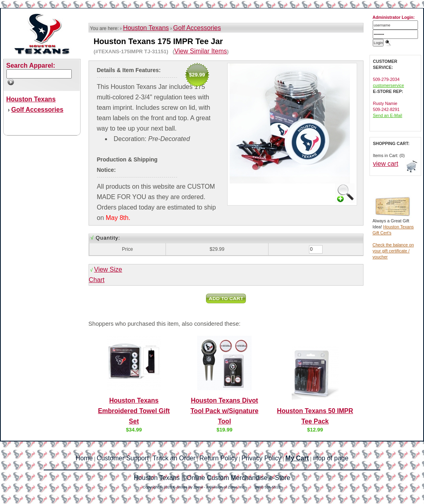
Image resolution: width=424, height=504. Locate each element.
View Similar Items (201, 51)
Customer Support (123, 458)
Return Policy (219, 458)
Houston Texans (146, 28)
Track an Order (174, 458)
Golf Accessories (197, 28)
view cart (386, 164)
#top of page (330, 458)
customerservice (389, 85)
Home (84, 458)
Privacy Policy (262, 458)
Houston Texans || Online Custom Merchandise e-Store (212, 478)
